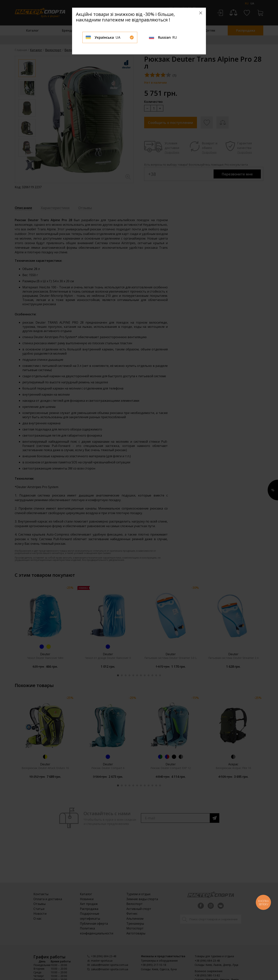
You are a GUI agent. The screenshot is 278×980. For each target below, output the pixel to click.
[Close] (201, 13)
